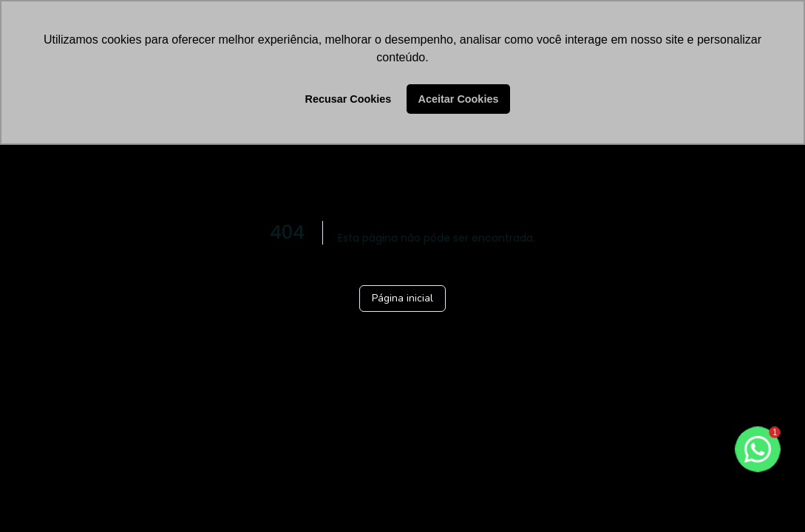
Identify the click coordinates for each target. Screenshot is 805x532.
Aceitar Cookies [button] (459, 99)
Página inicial (402, 298)
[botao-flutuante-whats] (758, 449)
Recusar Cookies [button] (349, 99)
